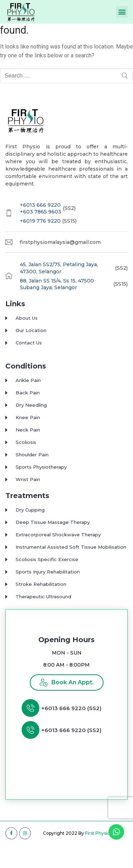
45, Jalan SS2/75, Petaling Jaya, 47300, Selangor (59, 280)
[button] (122, 12)
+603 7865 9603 (41, 224)
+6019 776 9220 (40, 233)
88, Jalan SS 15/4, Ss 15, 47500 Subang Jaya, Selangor (57, 296)
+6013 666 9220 (40, 217)
